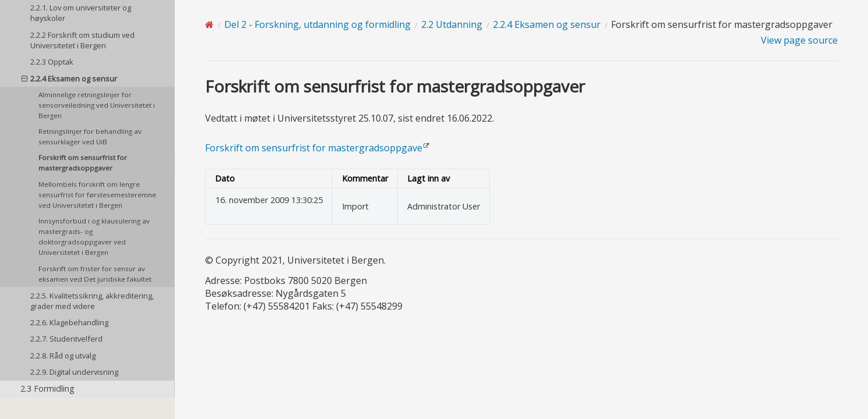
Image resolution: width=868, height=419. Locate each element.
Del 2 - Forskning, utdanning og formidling (317, 24)
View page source (799, 40)
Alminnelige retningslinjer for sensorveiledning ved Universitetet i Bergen (97, 105)
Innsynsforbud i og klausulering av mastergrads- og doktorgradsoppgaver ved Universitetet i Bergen (94, 237)
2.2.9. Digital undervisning (74, 372)
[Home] (209, 24)
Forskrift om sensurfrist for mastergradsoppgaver (83, 163)
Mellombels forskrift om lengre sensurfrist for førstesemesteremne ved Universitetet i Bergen (97, 195)
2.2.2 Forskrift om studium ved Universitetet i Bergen (82, 40)
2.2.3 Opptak (52, 62)
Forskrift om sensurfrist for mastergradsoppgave (314, 148)
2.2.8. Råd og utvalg (63, 356)
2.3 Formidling (47, 388)
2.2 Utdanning (452, 24)
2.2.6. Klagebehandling (69, 322)
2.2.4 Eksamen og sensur (70, 79)
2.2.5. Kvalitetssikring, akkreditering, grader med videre (92, 301)
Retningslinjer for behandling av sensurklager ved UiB (90, 136)
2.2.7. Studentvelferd (66, 339)
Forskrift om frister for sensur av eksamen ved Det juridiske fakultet (95, 274)
